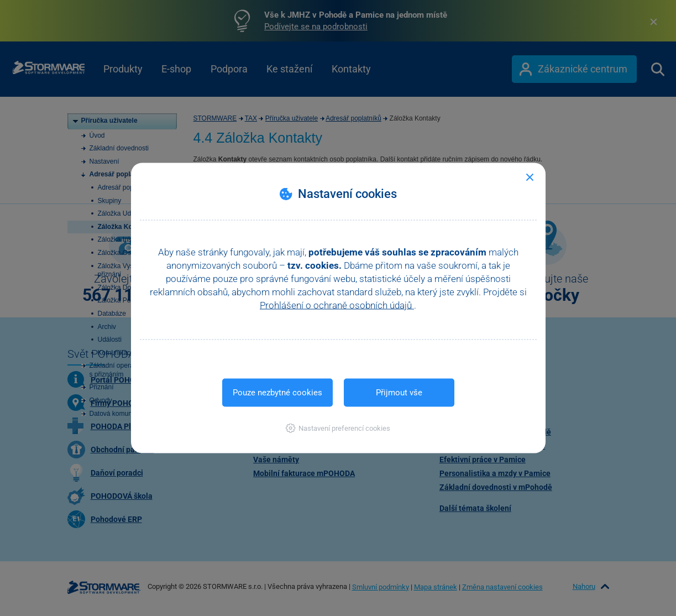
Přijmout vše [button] (399, 393)
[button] (338, 428)
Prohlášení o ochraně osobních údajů (337, 305)
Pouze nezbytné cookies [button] (277, 393)
